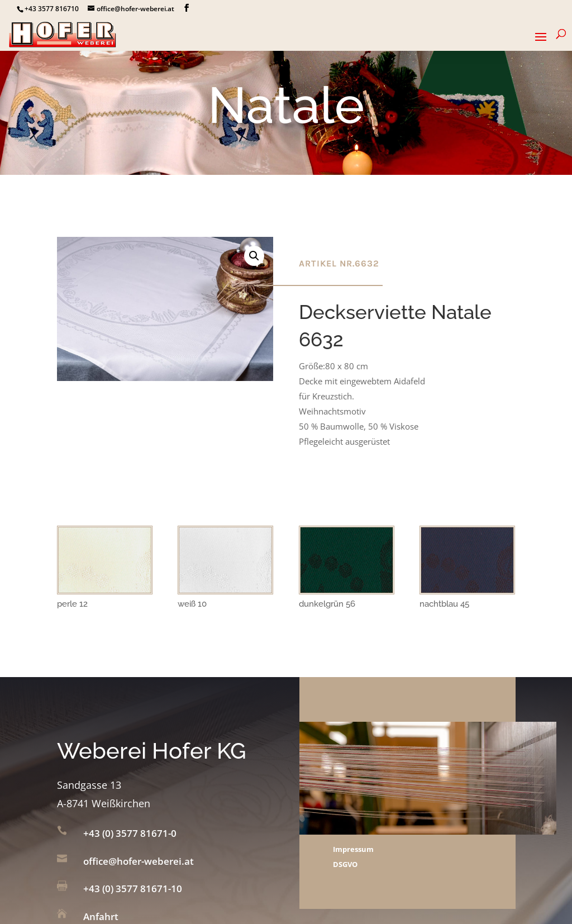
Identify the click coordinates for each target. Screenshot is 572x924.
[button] (254, 256)
